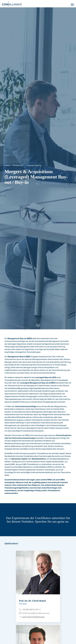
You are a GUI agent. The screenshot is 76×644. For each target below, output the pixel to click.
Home (7, 165)
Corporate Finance (34, 165)
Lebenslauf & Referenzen (33, 617)
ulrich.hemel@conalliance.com (36, 613)
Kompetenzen (18, 165)
